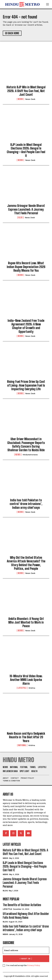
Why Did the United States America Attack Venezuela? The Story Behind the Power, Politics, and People (26, 563)
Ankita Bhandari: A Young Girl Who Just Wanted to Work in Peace (26, 622)
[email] (26, 950)
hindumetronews (30, 455)
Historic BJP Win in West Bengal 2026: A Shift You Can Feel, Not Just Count (26, 91)
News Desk (30, 99)
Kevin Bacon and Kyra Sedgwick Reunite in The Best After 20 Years (26, 737)
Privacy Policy (33, 965)
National (22, 745)
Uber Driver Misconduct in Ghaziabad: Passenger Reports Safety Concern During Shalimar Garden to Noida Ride (26, 445)
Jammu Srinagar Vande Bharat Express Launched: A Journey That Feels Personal (26, 209)
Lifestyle (22, 688)
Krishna (32, 688)
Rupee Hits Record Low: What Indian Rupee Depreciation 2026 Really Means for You (26, 267)
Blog (20, 217)
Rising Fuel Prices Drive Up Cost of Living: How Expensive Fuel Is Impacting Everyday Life (26, 385)
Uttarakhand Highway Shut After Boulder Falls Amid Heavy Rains (26, 916)
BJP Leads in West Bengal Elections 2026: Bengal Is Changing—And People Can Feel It (26, 150)
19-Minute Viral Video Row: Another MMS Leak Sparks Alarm (26, 680)
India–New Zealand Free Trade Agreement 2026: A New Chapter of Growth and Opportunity (26, 326)
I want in (26, 959)
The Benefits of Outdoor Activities (22, 905)
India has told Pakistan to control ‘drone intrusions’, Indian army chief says (26, 504)
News (20, 99)
